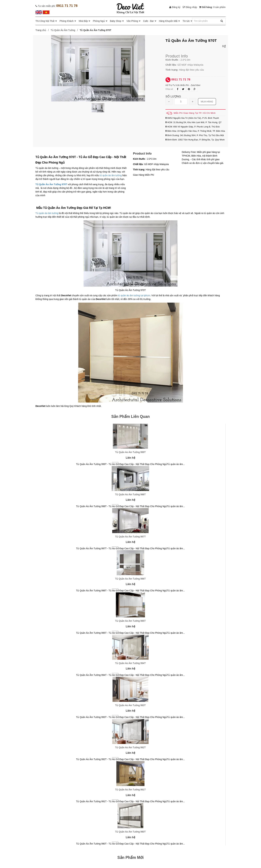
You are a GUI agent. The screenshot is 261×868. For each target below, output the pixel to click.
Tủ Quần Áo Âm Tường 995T (130, 621)
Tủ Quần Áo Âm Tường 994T (130, 663)
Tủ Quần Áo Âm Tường (63, 30)
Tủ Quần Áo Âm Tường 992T (130, 747)
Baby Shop (116, 21)
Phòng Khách (67, 21)
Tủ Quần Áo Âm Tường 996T (130, 579)
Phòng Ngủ (99, 21)
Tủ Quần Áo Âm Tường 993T (130, 705)
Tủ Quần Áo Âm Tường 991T (130, 790)
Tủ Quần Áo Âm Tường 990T (130, 832)
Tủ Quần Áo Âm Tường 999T (130, 452)
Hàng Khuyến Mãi (168, 21)
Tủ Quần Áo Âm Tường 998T (130, 494)
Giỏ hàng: (212, 7)
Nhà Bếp (83, 21)
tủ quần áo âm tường (111, 175)
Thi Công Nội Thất (45, 21)
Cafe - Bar (148, 21)
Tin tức (186, 21)
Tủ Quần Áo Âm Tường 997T (130, 537)
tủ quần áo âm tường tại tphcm (134, 295)
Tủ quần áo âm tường (47, 213)
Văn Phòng (132, 21)
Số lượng (173, 97)
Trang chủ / (43, 30)
